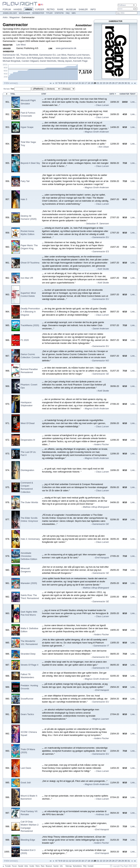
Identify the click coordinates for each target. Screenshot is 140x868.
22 (101, 83)
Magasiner (24, 13)
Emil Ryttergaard (35, 58)
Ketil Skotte (103, 269)
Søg (74, 13)
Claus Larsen (102, 105)
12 (70, 83)
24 (107, 83)
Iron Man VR (27, 278)
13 (73, 83)
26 (113, 83)
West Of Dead (28, 423)
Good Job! (26, 783)
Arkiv (29, 10)
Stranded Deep (28, 654)
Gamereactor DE (101, 524)
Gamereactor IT (101, 646)
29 (122, 83)
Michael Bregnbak (12, 61)
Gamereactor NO (100, 361)
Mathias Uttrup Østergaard (96, 507)
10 (64, 83)
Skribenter (38, 13)
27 (116, 83)
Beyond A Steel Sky (30, 163)
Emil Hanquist (102, 558)
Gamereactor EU (47, 55)
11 (67, 83)
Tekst (133, 94)
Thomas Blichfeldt (29, 55)
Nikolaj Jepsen (65, 61)
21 (98, 83)
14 (76, 83)
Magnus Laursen (101, 719)
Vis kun (6, 89)
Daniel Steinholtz (48, 61)
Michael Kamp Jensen (80, 58)
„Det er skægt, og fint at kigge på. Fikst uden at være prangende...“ (75, 781)
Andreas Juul (102, 814)
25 (110, 83)
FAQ (68, 13)
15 (80, 83)
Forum (7, 9)
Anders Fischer (101, 444)
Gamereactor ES (101, 251)
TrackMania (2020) (30, 325)
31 (129, 83)
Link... (133, 102)
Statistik (59, 13)
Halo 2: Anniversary (30, 539)
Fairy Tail (25, 181)
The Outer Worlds (29, 502)
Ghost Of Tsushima (30, 263)
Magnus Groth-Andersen (97, 132)
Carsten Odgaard (30, 61)
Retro (51, 9)
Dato (112, 94)
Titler (49, 13)
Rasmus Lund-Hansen (78, 55)
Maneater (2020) (29, 583)
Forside (8, 866)
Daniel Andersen (101, 329)
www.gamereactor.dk (66, 48)
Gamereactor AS (101, 668)
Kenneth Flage (80, 61)
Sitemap (69, 866)
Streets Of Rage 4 (30, 665)
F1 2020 (25, 340)
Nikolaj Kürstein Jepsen (56, 58)
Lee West (21, 45)
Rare (60, 9)
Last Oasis (26, 768)
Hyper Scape (27, 127)
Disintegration (28, 470)
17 (86, 83)
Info (93, 9)
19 (92, 83)
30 (126, 83)
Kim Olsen (104, 147)
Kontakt (91, 866)
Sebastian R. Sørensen (14, 58)
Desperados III (28, 440)
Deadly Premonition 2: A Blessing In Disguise (30, 312)
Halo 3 (24, 199)
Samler (83, 9)
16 (83, 83)
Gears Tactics (27, 714)
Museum (71, 9)
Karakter (124, 94)
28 (119, 83)
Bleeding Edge (28, 840)
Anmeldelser (10, 13)
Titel (12, 89)
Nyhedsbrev (77, 866)
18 (89, 83)
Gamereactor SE (11, 55)
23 (104, 83)
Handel (18, 9)
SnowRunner (27, 699)
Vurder (39, 9)
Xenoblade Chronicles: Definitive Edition (29, 556)
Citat (44, 94)
